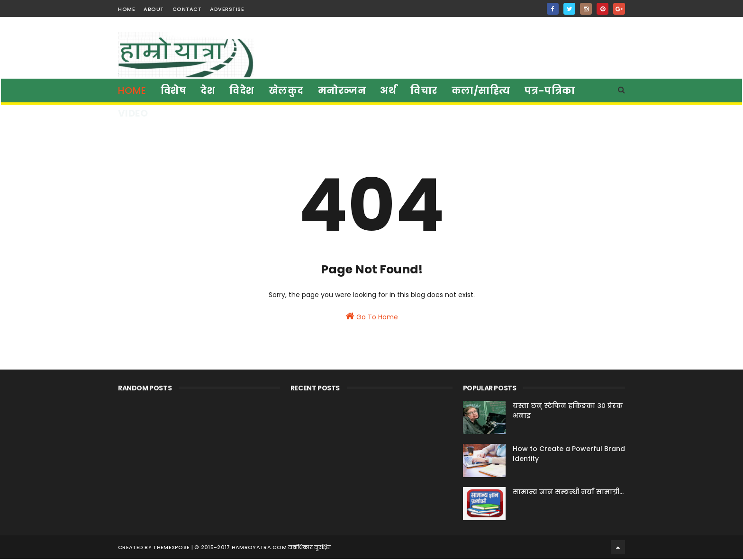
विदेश (242, 90)
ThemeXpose (171, 548)
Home (132, 90)
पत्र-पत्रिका (550, 90)
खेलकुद (286, 90)
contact (187, 9)
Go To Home (372, 320)
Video (133, 113)
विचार (424, 90)
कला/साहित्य (481, 90)
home (127, 9)
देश (208, 90)
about (154, 9)
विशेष (174, 90)
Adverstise (227, 9)
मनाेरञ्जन (342, 90)
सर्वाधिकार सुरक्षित (309, 548)
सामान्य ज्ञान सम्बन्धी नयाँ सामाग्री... (568, 494)
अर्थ (389, 90)
